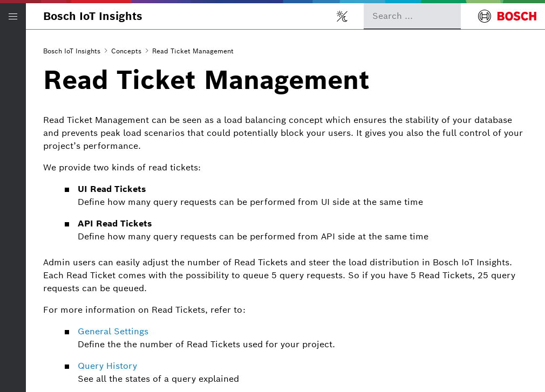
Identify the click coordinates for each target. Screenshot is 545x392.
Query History (107, 366)
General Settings (113, 331)
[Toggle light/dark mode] (342, 16)
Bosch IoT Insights (93, 16)
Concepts (126, 51)
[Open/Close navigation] (13, 16)
